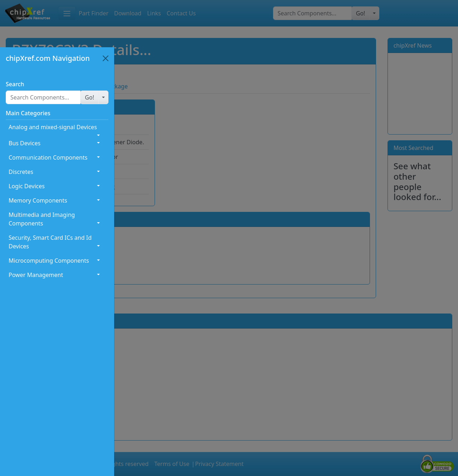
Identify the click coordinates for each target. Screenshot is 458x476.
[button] (89, 97)
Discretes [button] (21, 172)
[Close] (106, 58)
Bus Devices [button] (25, 143)
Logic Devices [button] (27, 186)
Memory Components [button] (38, 200)
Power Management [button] (36, 275)
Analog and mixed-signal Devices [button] (53, 127)
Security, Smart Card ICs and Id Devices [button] (50, 242)
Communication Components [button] (48, 157)
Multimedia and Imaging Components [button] (42, 219)
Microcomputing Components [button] (49, 261)
